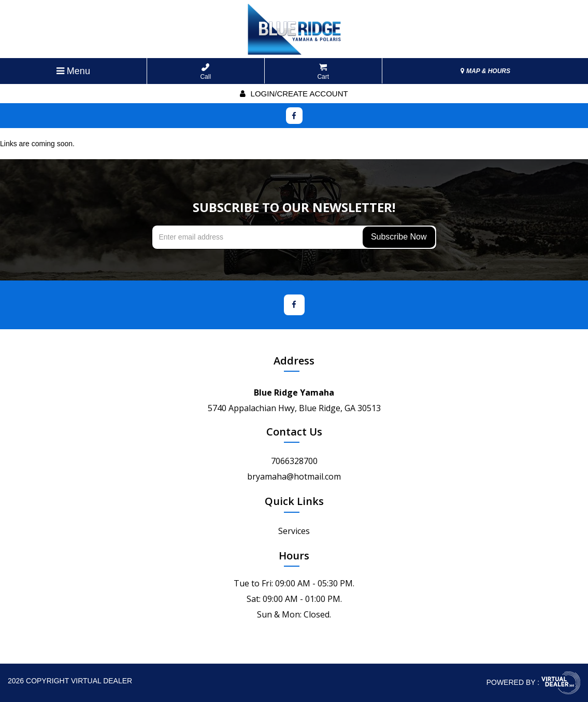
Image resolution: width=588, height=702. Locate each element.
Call (205, 72)
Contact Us (294, 432)
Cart (323, 72)
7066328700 (294, 461)
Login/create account (294, 94)
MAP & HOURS (485, 71)
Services (294, 531)
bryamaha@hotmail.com (294, 476)
